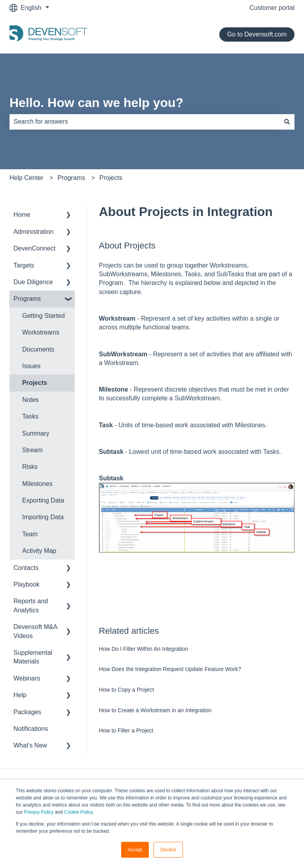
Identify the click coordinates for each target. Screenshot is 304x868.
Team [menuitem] (30, 534)
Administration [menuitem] (33, 232)
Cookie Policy (78, 812)
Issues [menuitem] (31, 366)
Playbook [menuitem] (27, 584)
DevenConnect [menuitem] (34, 248)
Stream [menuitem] (32, 450)
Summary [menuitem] (36, 433)
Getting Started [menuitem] (44, 316)
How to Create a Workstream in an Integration (155, 710)
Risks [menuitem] (30, 467)
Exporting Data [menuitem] (43, 500)
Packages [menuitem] (27, 712)
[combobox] (144, 122)
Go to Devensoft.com (257, 34)
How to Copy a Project (126, 690)
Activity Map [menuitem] (39, 551)
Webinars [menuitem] (27, 678)
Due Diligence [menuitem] (33, 282)
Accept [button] (135, 850)
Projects (111, 178)
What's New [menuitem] (30, 745)
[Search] (287, 122)
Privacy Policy (39, 812)
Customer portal (272, 8)
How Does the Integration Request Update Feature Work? (170, 669)
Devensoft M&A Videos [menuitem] (35, 631)
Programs (71, 178)
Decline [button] (168, 850)
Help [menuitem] (20, 695)
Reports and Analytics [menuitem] (31, 605)
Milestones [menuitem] (37, 484)
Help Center (26, 178)
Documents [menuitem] (38, 349)
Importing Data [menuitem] (43, 517)
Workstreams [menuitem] (41, 332)
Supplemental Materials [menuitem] (33, 657)
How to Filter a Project (126, 730)
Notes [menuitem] (30, 400)
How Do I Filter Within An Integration (144, 649)
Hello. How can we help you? (96, 103)
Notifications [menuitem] (31, 729)
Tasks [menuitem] (30, 416)
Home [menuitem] (22, 215)
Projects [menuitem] (35, 383)
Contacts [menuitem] (26, 568)
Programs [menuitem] (27, 299)
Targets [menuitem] (24, 265)
